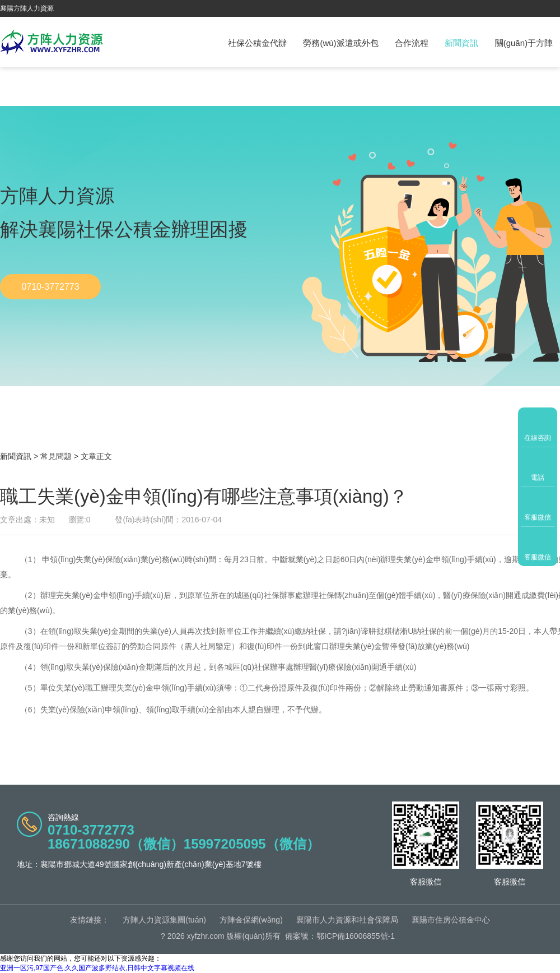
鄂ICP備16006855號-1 (356, 936)
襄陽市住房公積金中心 (451, 920)
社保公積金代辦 (257, 43)
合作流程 (412, 43)
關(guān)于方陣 (524, 43)
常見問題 (56, 456)
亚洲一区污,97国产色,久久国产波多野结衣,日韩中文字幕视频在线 (97, 968)
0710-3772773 (50, 287)
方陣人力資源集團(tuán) (164, 920)
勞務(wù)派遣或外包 (340, 43)
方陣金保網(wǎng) (251, 920)
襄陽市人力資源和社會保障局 (347, 920)
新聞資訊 (461, 43)
